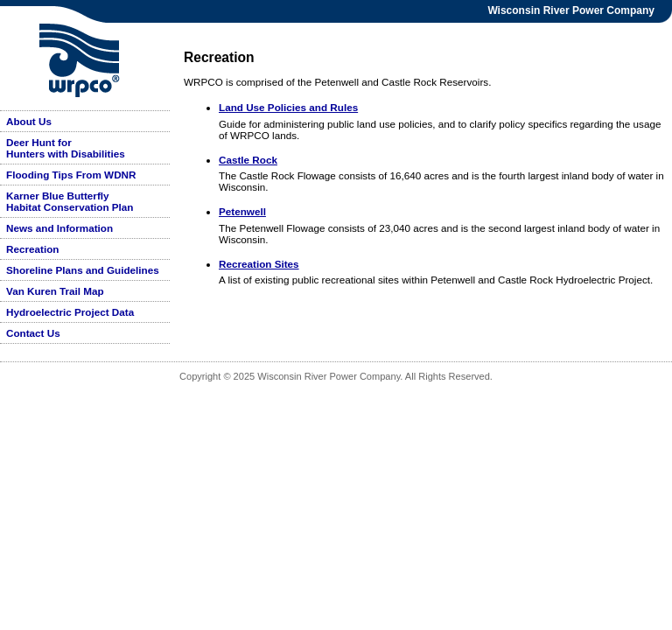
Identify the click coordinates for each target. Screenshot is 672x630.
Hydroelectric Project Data (70, 312)
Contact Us (33, 333)
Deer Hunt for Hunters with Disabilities (66, 148)
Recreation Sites (259, 264)
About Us (29, 121)
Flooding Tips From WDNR (71, 175)
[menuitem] (85, 122)
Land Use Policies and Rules (288, 107)
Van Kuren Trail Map (55, 291)
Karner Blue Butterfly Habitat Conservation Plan (70, 201)
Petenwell (242, 211)
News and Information (59, 228)
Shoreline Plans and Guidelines (83, 270)
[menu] (85, 227)
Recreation (32, 249)
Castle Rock (248, 160)
